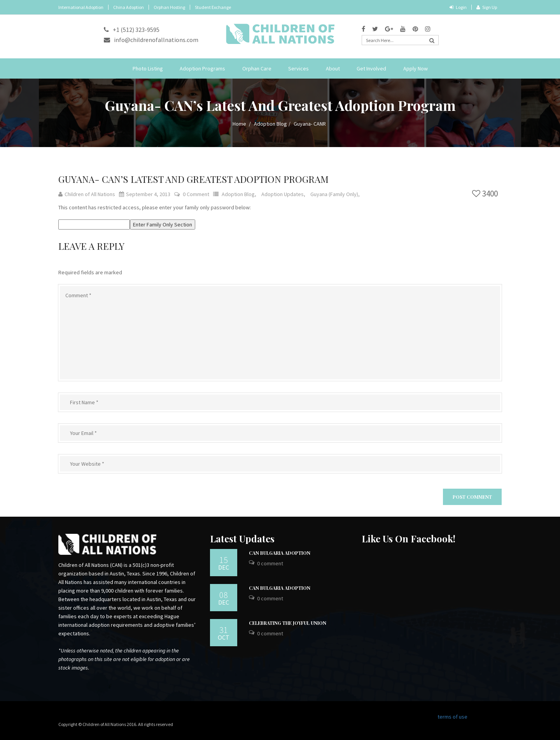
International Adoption (81, 7)
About (333, 68)
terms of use (452, 717)
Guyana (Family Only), (335, 194)
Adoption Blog (270, 124)
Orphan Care (257, 68)
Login (458, 7)
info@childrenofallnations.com (151, 40)
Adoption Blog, (240, 194)
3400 (485, 194)
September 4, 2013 (145, 194)
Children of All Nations (87, 194)
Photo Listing (148, 68)
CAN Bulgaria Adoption (280, 553)
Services (298, 68)
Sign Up (487, 7)
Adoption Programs (202, 68)
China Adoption (129, 7)
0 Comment (196, 194)
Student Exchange (213, 7)
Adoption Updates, (284, 194)
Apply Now (416, 68)
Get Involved (371, 68)
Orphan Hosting (169, 7)
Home (239, 124)
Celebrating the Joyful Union (288, 623)
